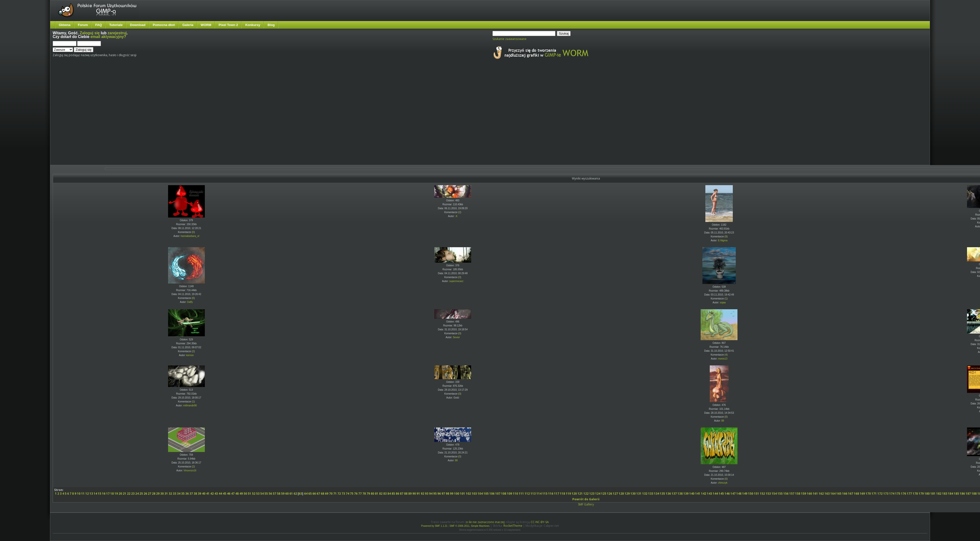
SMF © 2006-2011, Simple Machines (470, 526)
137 (674, 494)
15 (99, 494)
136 (668, 494)
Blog (271, 25)
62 (295, 494)
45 (224, 494)
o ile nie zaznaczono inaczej (485, 522)
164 (833, 494)
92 (422, 494)
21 (124, 494)
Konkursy (253, 25)
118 (562, 494)
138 (680, 494)
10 (79, 494)
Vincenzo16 (190, 470)
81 (377, 494)
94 (431, 494)
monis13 (723, 359)
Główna (65, 25)
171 (874, 494)
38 (195, 494)
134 (656, 494)
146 (727, 494)
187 (968, 494)
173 (886, 494)
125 (604, 494)
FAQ (99, 25)
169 (862, 494)
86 (397, 494)
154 (774, 494)
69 (327, 494)
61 (291, 494)
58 (279, 494)
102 (468, 494)
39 (199, 494)
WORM (206, 25)
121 (580, 494)
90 (414, 494)
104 (480, 494)
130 (633, 494)
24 (137, 494)
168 (856, 494)
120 (574, 494)
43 (216, 494)
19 (116, 494)
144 (715, 494)
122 (586, 494)
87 (402, 494)
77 (360, 494)
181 (933, 494)
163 (827, 494)
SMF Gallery (586, 504)
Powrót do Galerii (586, 499)
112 (527, 494)
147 (733, 494)
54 (262, 494)
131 (639, 494)
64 (306, 494)
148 (739, 494)
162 (821, 494)
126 (609, 494)
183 (945, 494)
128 (621, 494)
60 (287, 494)
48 (237, 494)
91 (418, 494)
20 (120, 494)
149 (745, 494)
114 (539, 494)
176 (903, 494)
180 (927, 494)
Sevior (456, 337)
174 (892, 494)
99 (452, 494)
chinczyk (723, 483)
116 (551, 494)
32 (170, 494)
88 (723, 421)
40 (204, 494)
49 (241, 494)
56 (270, 494)
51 (249, 494)
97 (443, 494)
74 (347, 494)
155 (780, 494)
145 (721, 494)
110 (515, 494)
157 (792, 494)
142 (704, 494)
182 (939, 494)
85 (393, 494)
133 (651, 494)
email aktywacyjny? (108, 37)
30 (162, 494)
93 (427, 494)
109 (509, 494)
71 (335, 494)
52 (254, 494)
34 (179, 494)
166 (845, 494)
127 (615, 494)
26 (145, 494)
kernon (190, 355)
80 (372, 494)
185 (956, 494)
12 (87, 494)
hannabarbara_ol (190, 236)
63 (300, 494)
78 (364, 494)
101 (462, 494)
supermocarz (456, 281)
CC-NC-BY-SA (540, 522)
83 (385, 494)
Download (138, 25)
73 (343, 494)
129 (627, 494)
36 (187, 494)
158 (798, 494)
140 (692, 494)
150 (751, 494)
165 (839, 494)
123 (592, 494)
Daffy (190, 302)
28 (154, 494)
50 (245, 494)
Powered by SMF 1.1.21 (434, 526)
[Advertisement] (46, 117)
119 (568, 494)
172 (880, 494)
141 (698, 494)
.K (456, 216)
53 (258, 494)
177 (909, 494)
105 (486, 494)
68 (322, 494)
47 (233, 494)
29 (158, 494)
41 (208, 494)
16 (104, 494)
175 (898, 494)
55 (266, 494)
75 (352, 494)
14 (95, 494)
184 (950, 494)
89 (410, 494)
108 (504, 494)
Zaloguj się (90, 33)
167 (851, 494)
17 (108, 494)
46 (229, 494)
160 (809, 494)
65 (310, 494)
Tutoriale (116, 25)
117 (557, 494)
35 (183, 494)
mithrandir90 (190, 406)
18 (112, 494)
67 (318, 494)
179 (921, 494)
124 (598, 494)
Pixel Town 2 (228, 25)
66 (314, 494)
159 (803, 494)
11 (83, 494)
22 (129, 494)
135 (662, 494)
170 (868, 494)
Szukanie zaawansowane (509, 39)
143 (709, 494)
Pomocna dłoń (164, 25)
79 (368, 494)
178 (915, 494)
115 (545, 494)
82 (381, 494)
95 (435, 494)
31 (166, 494)
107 (498, 494)
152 (762, 494)
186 (962, 494)
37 (191, 494)
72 (339, 494)
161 (815, 494)
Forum (83, 25)
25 (141, 494)
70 (331, 494)
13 (91, 494)
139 (686, 494)
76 (356, 494)
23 (133, 494)
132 (645, 494)
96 (439, 494)
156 (786, 494)
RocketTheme (513, 526)
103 (474, 494)
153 (768, 494)
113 (533, 494)
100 (457, 494)
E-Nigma (723, 240)
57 (274, 494)
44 (220, 494)
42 (212, 494)
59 (283, 494)
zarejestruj (117, 33)
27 (149, 494)
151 (756, 494)
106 (492, 494)
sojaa (723, 303)
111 (521, 494)
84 (389, 494)
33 (174, 494)
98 (447, 494)
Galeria (188, 25)
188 (974, 494)
